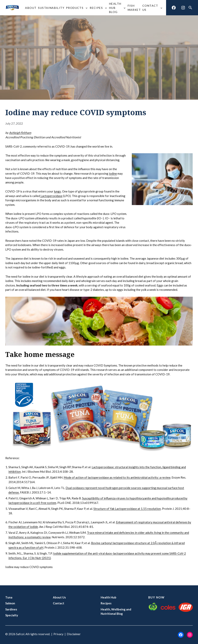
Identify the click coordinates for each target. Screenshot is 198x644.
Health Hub (108, 597)
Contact (59, 603)
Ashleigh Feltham (20, 133)
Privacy (58, 634)
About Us (59, 597)
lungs (57, 191)
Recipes (106, 603)
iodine (113, 173)
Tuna (9, 597)
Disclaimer (74, 634)
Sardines (11, 609)
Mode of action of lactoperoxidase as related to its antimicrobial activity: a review (117, 477)
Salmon (10, 603)
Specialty (12, 615)
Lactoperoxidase (51, 196)
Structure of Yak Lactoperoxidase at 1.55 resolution (127, 509)
